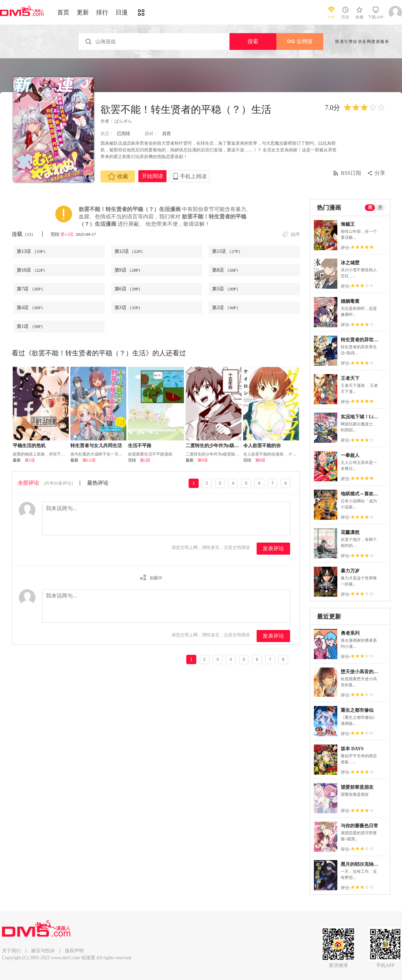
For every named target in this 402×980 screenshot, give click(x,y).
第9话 (129, 270)
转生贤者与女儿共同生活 (96, 446)
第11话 (227, 251)
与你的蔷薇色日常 (359, 826)
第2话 (226, 308)
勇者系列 (350, 633)
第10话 (32, 270)
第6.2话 (89, 460)
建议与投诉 (43, 951)
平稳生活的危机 (29, 446)
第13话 (67, 234)
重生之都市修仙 (357, 710)
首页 (63, 12)
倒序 (295, 235)
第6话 (129, 289)
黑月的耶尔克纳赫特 (362, 864)
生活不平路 (140, 446)
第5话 (226, 289)
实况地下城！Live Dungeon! (370, 417)
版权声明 (74, 951)
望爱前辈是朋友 (357, 787)
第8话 (226, 270)
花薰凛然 (350, 532)
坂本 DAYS (352, 749)
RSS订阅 (351, 173)
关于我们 (11, 951)
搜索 (253, 41)
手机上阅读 (193, 176)
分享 (380, 173)
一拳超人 (350, 455)
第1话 (31, 326)
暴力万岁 (350, 571)
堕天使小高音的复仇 (362, 672)
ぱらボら (123, 121)
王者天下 (350, 378)
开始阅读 (152, 176)
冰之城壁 (350, 263)
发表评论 (273, 548)
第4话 (31, 308)
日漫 (122, 12)
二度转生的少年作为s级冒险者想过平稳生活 (231, 446)
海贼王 (348, 224)
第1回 (145, 460)
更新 (83, 12)
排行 (102, 12)
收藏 (118, 177)
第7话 (31, 289)
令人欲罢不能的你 (262, 446)
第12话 (130, 251)
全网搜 (300, 41)
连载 (24, 234)
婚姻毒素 (350, 301)
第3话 (129, 308)
